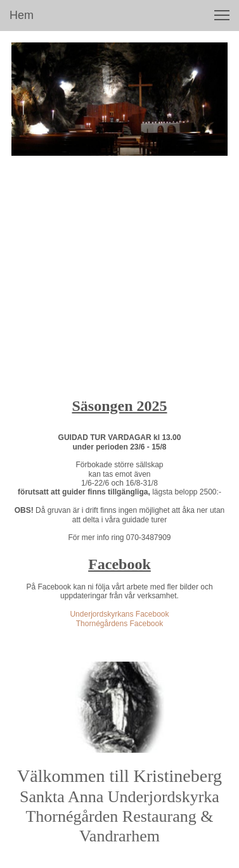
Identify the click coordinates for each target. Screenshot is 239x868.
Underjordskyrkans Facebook (119, 614)
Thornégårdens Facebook (119, 624)
